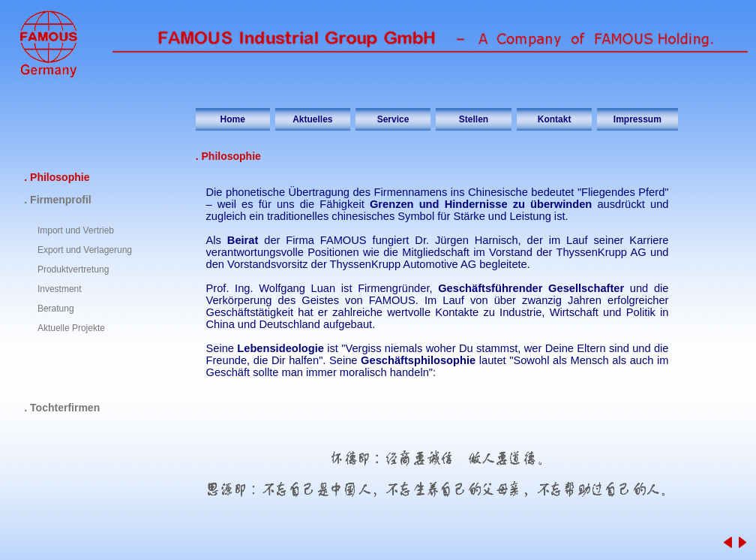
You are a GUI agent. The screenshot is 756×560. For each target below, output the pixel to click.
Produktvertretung (73, 269)
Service (393, 119)
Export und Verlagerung (85, 250)
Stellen (474, 119)
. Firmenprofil (57, 200)
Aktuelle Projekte (71, 328)
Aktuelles (312, 119)
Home (233, 119)
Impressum (637, 119)
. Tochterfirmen (62, 408)
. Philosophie (57, 177)
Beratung (56, 309)
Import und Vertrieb (76, 230)
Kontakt (555, 119)
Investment (60, 289)
